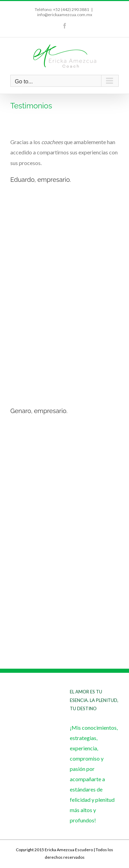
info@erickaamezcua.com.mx (65, 15)
